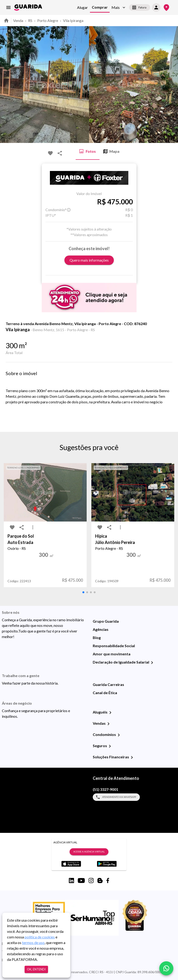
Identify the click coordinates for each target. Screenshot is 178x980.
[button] (118, 8)
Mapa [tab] (111, 151)
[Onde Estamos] (166, 8)
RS (30, 20)
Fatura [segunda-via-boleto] (140, 7)
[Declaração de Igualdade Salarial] (152, 663)
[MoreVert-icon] (33, 527)
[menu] (8, 7)
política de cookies (40, 937)
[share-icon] (60, 153)
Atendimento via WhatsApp (116, 797)
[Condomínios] (119, 735)
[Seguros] (110, 746)
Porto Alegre (48, 20)
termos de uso (33, 943)
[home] (28, 7)
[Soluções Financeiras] (132, 757)
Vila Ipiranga (73, 20)
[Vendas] (108, 724)
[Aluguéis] (110, 713)
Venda (18, 20)
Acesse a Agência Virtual (89, 852)
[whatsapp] (166, 968)
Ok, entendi (36, 969)
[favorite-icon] (50, 153)
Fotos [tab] (88, 151)
